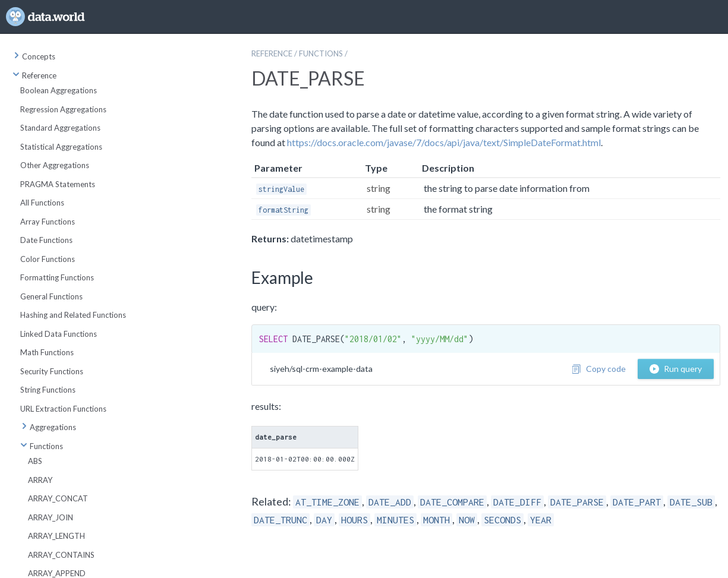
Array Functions (48, 222)
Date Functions (46, 240)
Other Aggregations (55, 165)
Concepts (34, 56)
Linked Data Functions (59, 334)
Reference (34, 75)
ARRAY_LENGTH (56, 536)
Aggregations (48, 427)
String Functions (48, 390)
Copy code (599, 369)
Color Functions (48, 259)
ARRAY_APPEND (57, 573)
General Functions (51, 296)
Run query (676, 369)
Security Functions (52, 371)
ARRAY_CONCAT (58, 498)
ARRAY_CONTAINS (61, 555)
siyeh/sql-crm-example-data (321, 369)
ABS (35, 461)
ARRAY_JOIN (51, 517)
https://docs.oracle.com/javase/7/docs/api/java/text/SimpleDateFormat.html (444, 142)
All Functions (42, 203)
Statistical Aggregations (61, 147)
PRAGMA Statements (58, 184)
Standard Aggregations (60, 128)
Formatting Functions (57, 277)
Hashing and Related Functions (73, 315)
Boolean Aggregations (59, 90)
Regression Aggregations (63, 109)
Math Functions (47, 352)
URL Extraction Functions (63, 409)
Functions (42, 446)
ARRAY (40, 480)
